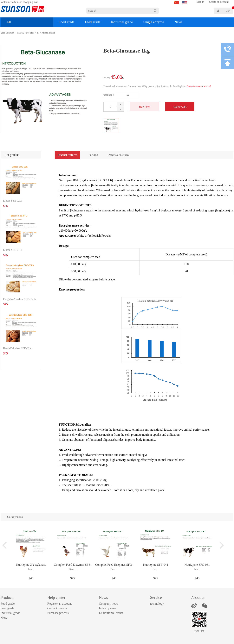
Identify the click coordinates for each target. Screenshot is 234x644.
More (4, 618)
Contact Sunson (57, 608)
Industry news (108, 608)
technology (157, 604)
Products (30, 33)
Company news (109, 604)
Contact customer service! (199, 86)
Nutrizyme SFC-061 (197, 565)
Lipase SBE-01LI (13, 250)
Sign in (200, 2)
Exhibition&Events (111, 613)
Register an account (60, 604)
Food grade (66, 22)
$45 (31, 578)
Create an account (219, 2)
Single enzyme (153, 22)
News (178, 22)
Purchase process (58, 613)
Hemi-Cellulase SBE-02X (17, 348)
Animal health (48, 33)
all (38, 33)
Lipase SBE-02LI (13, 201)
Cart (228, 11)
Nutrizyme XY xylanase (31, 565)
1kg (127, 95)
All (9, 22)
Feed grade (92, 22)
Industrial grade (122, 22)
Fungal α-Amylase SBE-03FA (19, 299)
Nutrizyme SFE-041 (156, 565)
